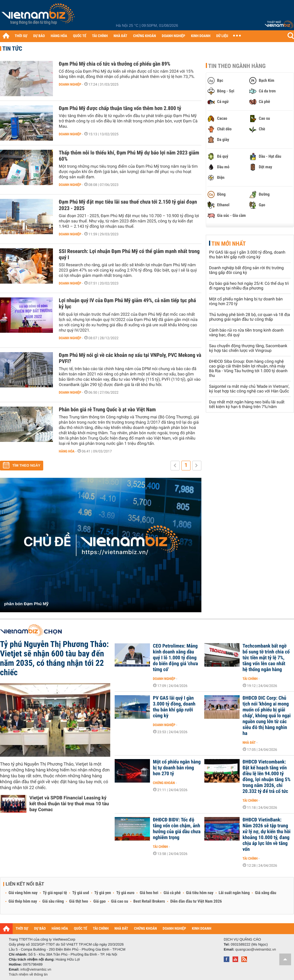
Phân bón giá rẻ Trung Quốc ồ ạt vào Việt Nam (107, 410)
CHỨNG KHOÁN (145, 36)
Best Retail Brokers (149, 901)
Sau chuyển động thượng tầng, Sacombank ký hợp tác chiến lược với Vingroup (248, 348)
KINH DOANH (201, 36)
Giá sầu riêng (53, 901)
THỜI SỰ (21, 36)
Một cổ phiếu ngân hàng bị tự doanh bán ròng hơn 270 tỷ (177, 768)
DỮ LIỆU (222, 36)
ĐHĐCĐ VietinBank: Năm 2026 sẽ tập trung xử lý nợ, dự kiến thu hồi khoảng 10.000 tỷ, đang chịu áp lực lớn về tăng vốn (267, 835)
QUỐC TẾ (80, 36)
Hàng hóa (67, 451)
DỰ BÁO (39, 36)
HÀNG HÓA (59, 36)
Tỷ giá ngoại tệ (55, 893)
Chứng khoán (164, 783)
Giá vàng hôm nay (23, 893)
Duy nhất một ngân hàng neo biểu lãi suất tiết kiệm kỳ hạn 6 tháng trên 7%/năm (247, 405)
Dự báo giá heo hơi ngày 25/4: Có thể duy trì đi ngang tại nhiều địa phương (249, 286)
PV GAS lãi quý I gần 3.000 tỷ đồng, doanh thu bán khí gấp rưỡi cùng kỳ (247, 255)
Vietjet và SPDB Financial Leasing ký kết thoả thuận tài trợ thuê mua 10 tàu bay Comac (69, 804)
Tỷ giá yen (103, 893)
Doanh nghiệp (70, 84)
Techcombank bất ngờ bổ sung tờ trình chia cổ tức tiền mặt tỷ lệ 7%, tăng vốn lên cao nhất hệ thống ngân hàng (266, 658)
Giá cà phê (172, 893)
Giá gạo (99, 901)
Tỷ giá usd (81, 893)
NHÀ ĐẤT (120, 36)
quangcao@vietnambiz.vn (255, 949)
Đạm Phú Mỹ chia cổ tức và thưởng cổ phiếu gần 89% (115, 64)
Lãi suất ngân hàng (234, 893)
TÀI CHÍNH (100, 36)
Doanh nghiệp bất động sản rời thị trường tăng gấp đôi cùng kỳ (246, 270)
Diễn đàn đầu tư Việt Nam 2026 (196, 901)
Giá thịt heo (78, 901)
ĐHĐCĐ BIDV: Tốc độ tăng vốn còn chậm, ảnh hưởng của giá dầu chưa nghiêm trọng (177, 829)
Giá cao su (120, 901)
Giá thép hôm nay (23, 901)
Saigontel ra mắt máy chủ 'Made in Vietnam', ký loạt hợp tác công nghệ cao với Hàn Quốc (249, 389)
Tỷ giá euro (125, 893)
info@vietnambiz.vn (36, 969)
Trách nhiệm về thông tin (28, 974)
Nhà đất (249, 743)
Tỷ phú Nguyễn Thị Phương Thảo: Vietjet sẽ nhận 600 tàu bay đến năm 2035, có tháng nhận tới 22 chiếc (54, 658)
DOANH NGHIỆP (173, 36)
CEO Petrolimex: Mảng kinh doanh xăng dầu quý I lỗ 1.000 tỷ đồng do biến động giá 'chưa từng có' (175, 658)
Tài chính (250, 679)
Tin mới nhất (229, 244)
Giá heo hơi (149, 893)
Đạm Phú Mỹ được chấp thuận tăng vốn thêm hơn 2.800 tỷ (120, 108)
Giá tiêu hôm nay (200, 893)
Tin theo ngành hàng (237, 66)
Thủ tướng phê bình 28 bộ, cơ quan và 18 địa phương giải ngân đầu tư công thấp (249, 317)
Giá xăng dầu (265, 893)
